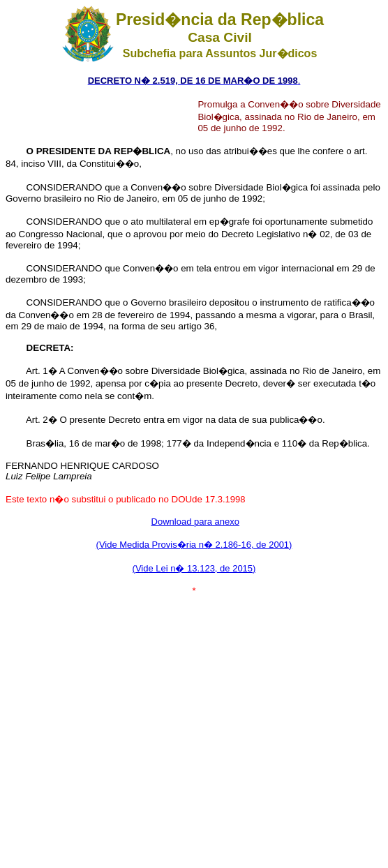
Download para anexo (195, 522)
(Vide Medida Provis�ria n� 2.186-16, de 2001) (194, 545)
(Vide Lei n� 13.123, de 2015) (194, 568)
